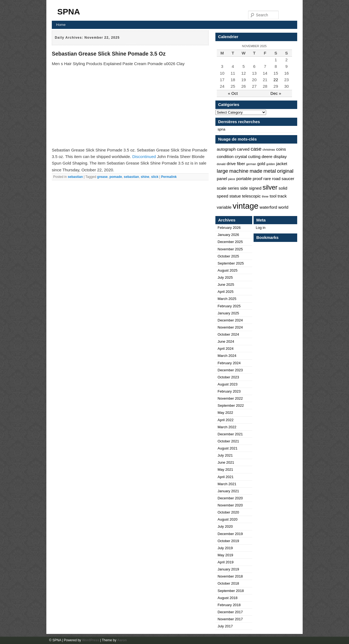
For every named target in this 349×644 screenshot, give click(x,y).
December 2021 (230, 434)
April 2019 (226, 562)
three (265, 196)
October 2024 (228, 334)
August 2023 (228, 384)
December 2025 (230, 242)
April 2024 (226, 349)
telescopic (252, 196)
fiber (241, 164)
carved (243, 149)
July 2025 (225, 277)
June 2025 (226, 285)
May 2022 (225, 413)
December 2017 (230, 612)
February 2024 (229, 363)
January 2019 (228, 569)
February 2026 (229, 228)
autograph (226, 149)
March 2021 (227, 484)
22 (276, 80)
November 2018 (230, 576)
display (280, 157)
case (256, 149)
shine (145, 177)
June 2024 (226, 341)
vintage (246, 206)
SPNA (69, 12)
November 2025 (230, 249)
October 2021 (228, 441)
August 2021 (228, 448)
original (285, 171)
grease (102, 177)
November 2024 (230, 327)
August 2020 (228, 519)
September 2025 (231, 263)
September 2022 (231, 405)
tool (273, 196)
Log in (261, 228)
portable (244, 179)
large (222, 171)
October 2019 (228, 541)
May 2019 (225, 555)
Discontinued (144, 157)
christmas (269, 150)
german (251, 164)
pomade (116, 177)
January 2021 (228, 491)
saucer (288, 179)
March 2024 (227, 356)
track (282, 196)
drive (231, 164)
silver (270, 187)
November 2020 (230, 505)
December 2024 (230, 320)
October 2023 (228, 377)
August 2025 (228, 270)
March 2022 (227, 427)
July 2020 (225, 526)
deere (267, 157)
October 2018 (228, 583)
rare (267, 179)
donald (221, 164)
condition (225, 157)
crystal (241, 157)
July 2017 (225, 626)
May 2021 (225, 470)
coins (281, 149)
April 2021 (226, 477)
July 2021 (225, 455)
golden (271, 164)
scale (222, 188)
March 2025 (227, 299)
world (283, 207)
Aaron (122, 640)
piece (232, 179)
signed (255, 188)
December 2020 (230, 498)
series (233, 188)
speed (222, 196)
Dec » (276, 93)
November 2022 (230, 398)
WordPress (91, 640)
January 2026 (228, 235)
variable (224, 207)
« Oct (233, 93)
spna (221, 129)
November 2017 (230, 619)
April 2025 (226, 292)
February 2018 (229, 605)
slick (155, 177)
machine (239, 171)
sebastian (75, 177)
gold (261, 164)
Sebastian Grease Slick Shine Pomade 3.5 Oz (109, 54)
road (276, 179)
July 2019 (225, 548)
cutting (254, 157)
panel (222, 179)
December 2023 (230, 370)
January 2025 (228, 313)
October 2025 (228, 256)
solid (283, 188)
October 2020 (228, 512)
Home (61, 25)
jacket (282, 164)
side (244, 188)
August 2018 (228, 598)
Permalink (169, 177)
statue (235, 196)
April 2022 (226, 420)
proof (258, 179)
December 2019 (230, 534)
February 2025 (229, 306)
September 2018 (231, 591)
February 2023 (229, 391)
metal (270, 171)
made (256, 171)
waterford (268, 207)
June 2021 (226, 462)
